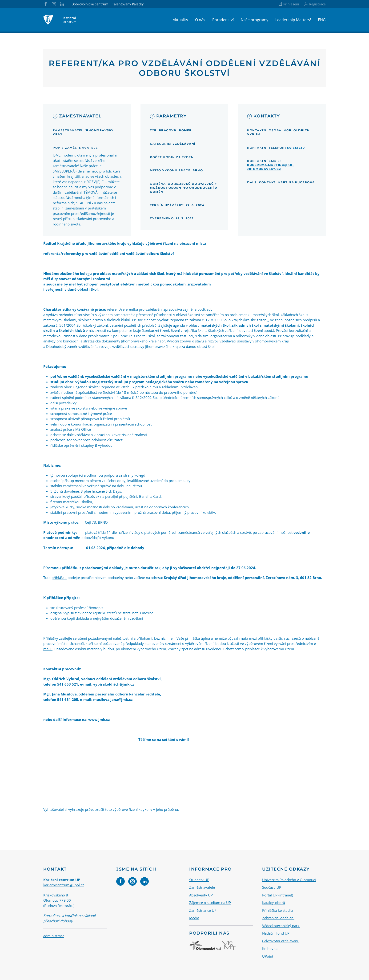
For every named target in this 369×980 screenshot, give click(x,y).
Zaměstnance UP (203, 910)
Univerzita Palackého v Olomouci (289, 880)
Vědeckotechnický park (281, 925)
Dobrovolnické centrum (90, 4)
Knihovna (270, 948)
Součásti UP (272, 887)
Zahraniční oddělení (278, 918)
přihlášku (59, 578)
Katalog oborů (274, 903)
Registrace (315, 4)
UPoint (268, 956)
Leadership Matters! (293, 20)
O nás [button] (200, 20)
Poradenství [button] (223, 20)
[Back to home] (60, 20)
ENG (322, 20)
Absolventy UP (201, 895)
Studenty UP (199, 880)
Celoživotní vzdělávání (281, 941)
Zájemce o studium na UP (210, 903)
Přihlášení (288, 4)
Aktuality (180, 20)
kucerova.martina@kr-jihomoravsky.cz (271, 167)
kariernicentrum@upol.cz (64, 885)
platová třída (96, 532)
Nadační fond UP (276, 933)
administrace (54, 936)
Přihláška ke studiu (278, 910)
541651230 (296, 148)
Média (194, 918)
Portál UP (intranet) (278, 895)
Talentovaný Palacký (128, 4)
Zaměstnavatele (202, 887)
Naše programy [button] (255, 20)
